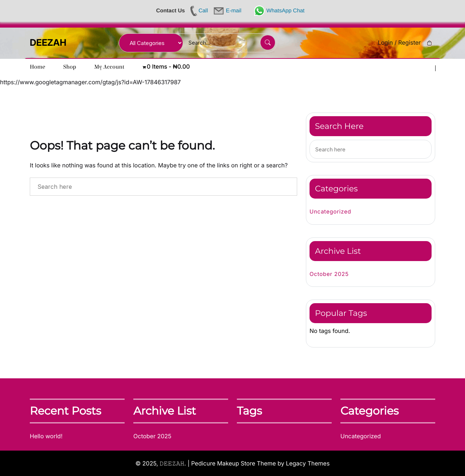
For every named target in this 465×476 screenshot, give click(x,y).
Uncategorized (330, 211)
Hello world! (46, 436)
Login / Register (399, 42)
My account (110, 67)
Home (37, 67)
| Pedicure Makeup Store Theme (232, 463)
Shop (70, 67)
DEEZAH (48, 43)
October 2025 (329, 274)
